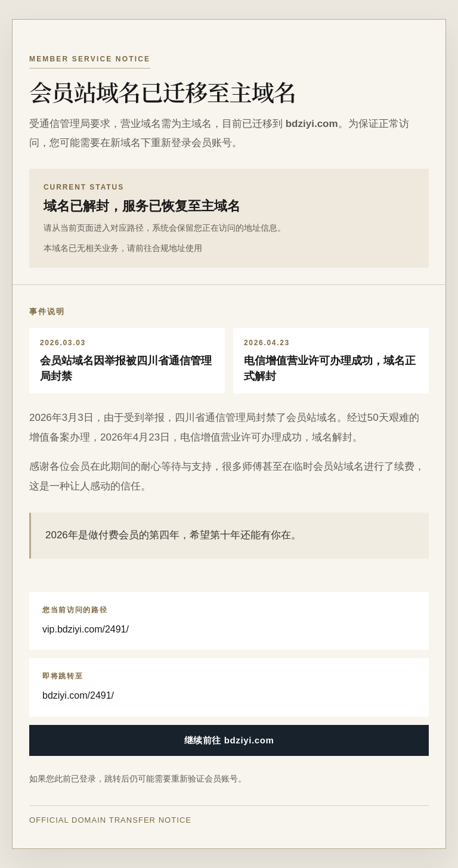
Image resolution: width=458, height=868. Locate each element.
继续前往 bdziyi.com (229, 740)
